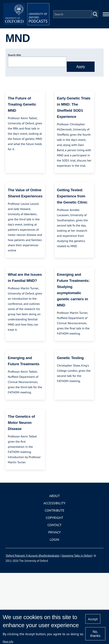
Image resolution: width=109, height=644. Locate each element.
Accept (93, 619)
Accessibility (54, 503)
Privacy (54, 532)
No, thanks (95, 634)
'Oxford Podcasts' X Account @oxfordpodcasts (32, 556)
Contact (54, 525)
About (54, 496)
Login (54, 539)
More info (8, 642)
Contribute (54, 510)
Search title (14, 55)
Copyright (54, 518)
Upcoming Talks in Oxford (77, 556)
